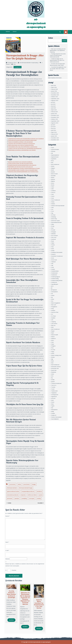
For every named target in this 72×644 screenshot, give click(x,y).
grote (53, 258)
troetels (53, 387)
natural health (55, 335)
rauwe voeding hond (56, 355)
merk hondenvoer (55, 329)
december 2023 (55, 138)
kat (52, 294)
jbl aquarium (54, 290)
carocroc (53, 192)
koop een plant (55, 312)
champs (53, 204)
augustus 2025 (55, 100)
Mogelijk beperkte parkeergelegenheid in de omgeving (22, 165)
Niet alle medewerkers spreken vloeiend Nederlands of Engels (24, 168)
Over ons (8, 32)
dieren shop (54, 219)
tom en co (54, 385)
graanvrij (53, 254)
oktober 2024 (54, 119)
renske (53, 357)
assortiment (27, 484)
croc (52, 209)
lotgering (53, 322)
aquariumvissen (55, 157)
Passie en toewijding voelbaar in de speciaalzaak (20, 142)
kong (52, 308)
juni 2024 (53, 127)
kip (52, 297)
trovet (53, 389)
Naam (7, 542)
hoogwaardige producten (28, 491)
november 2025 (55, 95)
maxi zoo (53, 325)
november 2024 (55, 117)
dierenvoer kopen (55, 221)
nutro (53, 340)
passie (41, 495)
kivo (52, 301)
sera (52, 376)
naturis (53, 337)
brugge (34, 484)
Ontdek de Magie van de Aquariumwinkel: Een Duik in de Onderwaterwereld (57, 60)
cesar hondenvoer (56, 200)
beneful (53, 172)
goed (52, 249)
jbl (52, 288)
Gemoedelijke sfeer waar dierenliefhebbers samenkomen (23, 147)
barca (52, 161)
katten (53, 295)
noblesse (53, 338)
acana (53, 148)
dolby (53, 224)
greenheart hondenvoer (57, 256)
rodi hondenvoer (55, 365)
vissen (53, 402)
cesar (53, 198)
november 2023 (55, 140)
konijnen (53, 310)
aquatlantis (54, 159)
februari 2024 (54, 134)
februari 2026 (54, 89)
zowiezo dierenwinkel (56, 417)
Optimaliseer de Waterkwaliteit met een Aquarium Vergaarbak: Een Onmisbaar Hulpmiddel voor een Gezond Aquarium (25, 598)
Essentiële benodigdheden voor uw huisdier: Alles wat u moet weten (58, 69)
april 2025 (54, 108)
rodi (52, 363)
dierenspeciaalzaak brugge (26, 488)
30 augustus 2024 (12, 63)
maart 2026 (54, 87)
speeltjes (17, 498)
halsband (53, 262)
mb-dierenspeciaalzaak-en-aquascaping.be (36, 23)
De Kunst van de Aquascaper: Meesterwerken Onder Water (57, 64)
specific (53, 382)
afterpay (53, 151)
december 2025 (55, 93)
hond (52, 267)
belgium (53, 168)
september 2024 (55, 121)
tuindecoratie (54, 391)
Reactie (8, 516)
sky (52, 378)
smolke (53, 380)
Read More (11, 619)
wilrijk (53, 411)
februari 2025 (54, 112)
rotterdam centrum (56, 367)
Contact (15, 32)
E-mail (7, 550)
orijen (53, 344)
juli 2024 (53, 125)
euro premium (54, 236)
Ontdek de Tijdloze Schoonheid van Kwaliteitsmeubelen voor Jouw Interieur (39, 604)
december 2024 (55, 115)
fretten (53, 245)
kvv (52, 314)
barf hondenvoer (55, 164)
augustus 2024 (55, 123)
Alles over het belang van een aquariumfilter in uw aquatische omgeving (58, 50)
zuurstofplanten (55, 419)
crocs (52, 211)
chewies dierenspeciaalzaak (58, 206)
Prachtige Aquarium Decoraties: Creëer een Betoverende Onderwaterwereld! (58, 55)
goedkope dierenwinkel (57, 252)
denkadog (54, 217)
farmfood (53, 239)
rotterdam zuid (55, 368)
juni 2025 (53, 104)
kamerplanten (54, 292)
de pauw (53, 215)
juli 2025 (53, 102)
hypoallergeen (55, 284)
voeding (39, 498)
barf (52, 162)
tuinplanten (54, 393)
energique (54, 232)
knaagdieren (54, 307)
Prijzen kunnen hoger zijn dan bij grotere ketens (21, 163)
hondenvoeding (55, 279)
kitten (53, 299)
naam (53, 333)
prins (52, 348)
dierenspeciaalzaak (12, 488)
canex (53, 187)
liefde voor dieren (32, 495)
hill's (52, 264)
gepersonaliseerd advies (13, 491)
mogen (53, 331)
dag (52, 213)
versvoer (53, 398)
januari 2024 (54, 136)
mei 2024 (53, 129)
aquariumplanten (55, 155)
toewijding (24, 498)
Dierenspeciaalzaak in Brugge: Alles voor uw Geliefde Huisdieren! (25, 57)
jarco (52, 286)
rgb (52, 359)
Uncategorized (18, 67)
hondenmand (54, 273)
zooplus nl (54, 415)
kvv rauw (53, 316)
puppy (53, 352)
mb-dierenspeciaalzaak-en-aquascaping (29, 63)
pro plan (53, 350)
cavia (52, 194)
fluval (52, 241)
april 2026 (54, 85)
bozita (53, 185)
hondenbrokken (55, 271)
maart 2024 (54, 132)
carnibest (53, 191)
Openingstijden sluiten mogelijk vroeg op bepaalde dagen (23, 170)
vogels (53, 406)
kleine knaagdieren (56, 303)
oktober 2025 (54, 97)
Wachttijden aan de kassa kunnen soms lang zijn (21, 167)
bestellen (53, 176)
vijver (52, 400)
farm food (54, 237)
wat (52, 408)
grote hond (54, 260)
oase (52, 342)
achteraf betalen (55, 149)
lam (52, 320)
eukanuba (53, 234)
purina (53, 353)
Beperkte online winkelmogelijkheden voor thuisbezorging (23, 172)
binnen (53, 177)
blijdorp (53, 181)
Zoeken (50, 38)
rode (52, 361)
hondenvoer (54, 282)
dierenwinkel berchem (56, 222)
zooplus (53, 413)
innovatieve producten (13, 495)
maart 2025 (54, 110)
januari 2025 (54, 114)
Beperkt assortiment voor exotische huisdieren (20, 162)
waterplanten (54, 410)
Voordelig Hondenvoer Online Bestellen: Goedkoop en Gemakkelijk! (11, 594)
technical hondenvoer (56, 383)
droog (53, 226)
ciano (52, 207)
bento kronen (54, 174)
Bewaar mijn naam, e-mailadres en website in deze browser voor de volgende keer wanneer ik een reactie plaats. (25, 565)
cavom (53, 196)
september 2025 (55, 99)
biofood (53, 179)
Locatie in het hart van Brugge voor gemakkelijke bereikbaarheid (25, 148)
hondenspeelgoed (56, 277)
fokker (53, 243)
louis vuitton (54, 323)
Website (7, 559)
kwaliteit (53, 318)
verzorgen (32, 498)
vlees (52, 404)
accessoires (12, 484)
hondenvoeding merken (57, 280)
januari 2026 (54, 91)
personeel (10, 498)
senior (53, 374)
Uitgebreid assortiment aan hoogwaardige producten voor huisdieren (26, 139)
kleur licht (54, 305)
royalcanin (54, 372)
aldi (52, 153)
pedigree (53, 346)
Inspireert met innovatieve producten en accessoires (22, 143)
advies (19, 484)
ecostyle (53, 230)
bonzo (53, 183)
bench (53, 170)
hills (52, 265)
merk (52, 327)
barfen (53, 166)
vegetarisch (54, 397)
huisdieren (39, 491)
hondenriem (54, 275)
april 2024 (54, 130)
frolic (52, 247)
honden (53, 269)
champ (53, 202)
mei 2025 (53, 106)
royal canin (54, 370)
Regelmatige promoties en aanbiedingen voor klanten (22, 150)
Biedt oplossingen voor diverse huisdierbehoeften (21, 145)
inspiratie (23, 495)
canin (52, 189)
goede (53, 250)
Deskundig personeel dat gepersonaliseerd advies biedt (22, 140)
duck (52, 228)
